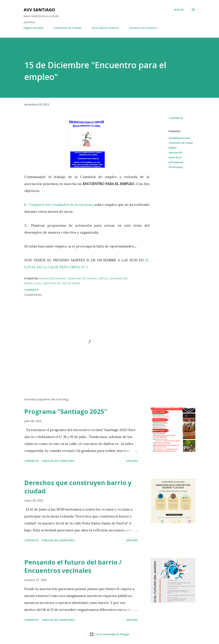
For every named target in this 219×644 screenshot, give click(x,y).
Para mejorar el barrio (105, 28)
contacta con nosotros (143, 28)
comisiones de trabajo (181, 143)
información (175, 152)
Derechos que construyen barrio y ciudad (78, 487)
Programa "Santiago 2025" (66, 412)
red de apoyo (176, 167)
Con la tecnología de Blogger (109, 634)
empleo (173, 148)
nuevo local (175, 157)
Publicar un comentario (58, 461)
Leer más (132, 461)
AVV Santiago (39, 10)
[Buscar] (179, 10)
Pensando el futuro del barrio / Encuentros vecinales (73, 566)
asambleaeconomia (179, 138)
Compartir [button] (176, 118)
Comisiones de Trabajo (68, 28)
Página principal (33, 28)
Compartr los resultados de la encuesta (62, 205)
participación (176, 162)
